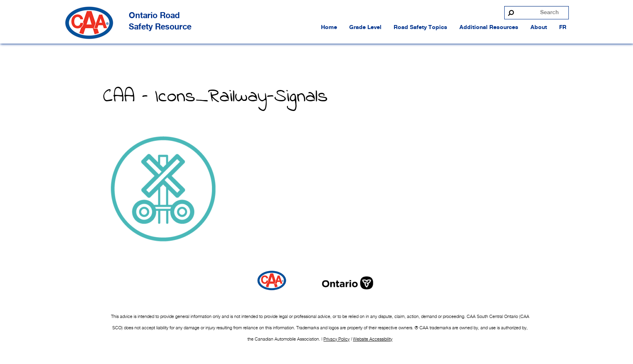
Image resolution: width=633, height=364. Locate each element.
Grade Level (365, 27)
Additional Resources (489, 27)
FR (563, 27)
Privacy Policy (336, 339)
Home (329, 27)
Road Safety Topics (420, 27)
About (539, 27)
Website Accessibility (373, 339)
